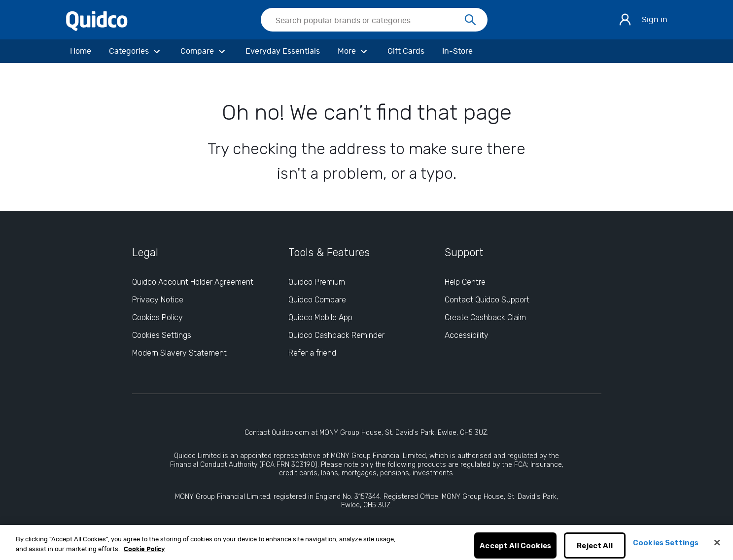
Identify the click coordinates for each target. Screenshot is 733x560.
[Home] (81, 51)
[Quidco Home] (97, 20)
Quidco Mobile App (320, 317)
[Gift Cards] (406, 51)
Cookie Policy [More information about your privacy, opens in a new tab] (144, 554)
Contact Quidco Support (487, 300)
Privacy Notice (158, 300)
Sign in (655, 20)
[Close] (717, 547)
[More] (354, 51)
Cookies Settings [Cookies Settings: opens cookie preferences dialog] (162, 335)
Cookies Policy (157, 317)
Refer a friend (312, 353)
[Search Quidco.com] (368, 21)
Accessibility (467, 335)
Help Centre (465, 282)
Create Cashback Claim (485, 317)
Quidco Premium (317, 282)
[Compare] (204, 51)
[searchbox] (374, 20)
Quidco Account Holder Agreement (193, 282)
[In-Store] (457, 51)
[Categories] (136, 51)
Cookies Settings (666, 548)
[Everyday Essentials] (283, 51)
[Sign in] (625, 20)
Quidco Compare (317, 300)
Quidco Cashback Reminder (336, 335)
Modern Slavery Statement (179, 353)
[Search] (470, 20)
